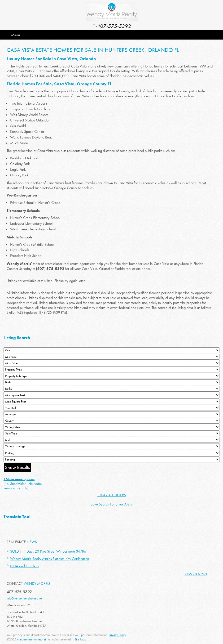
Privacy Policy (117, 635)
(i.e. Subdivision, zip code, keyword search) (23, 484)
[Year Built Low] (111, 408)
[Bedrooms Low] (111, 382)
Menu (15, 35)
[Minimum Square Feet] (111, 395)
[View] (111, 427)
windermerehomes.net (32, 639)
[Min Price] (111, 357)
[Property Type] (111, 369)
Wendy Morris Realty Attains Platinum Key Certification (50, 559)
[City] (111, 350)
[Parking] (111, 453)
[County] (111, 421)
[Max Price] (111, 363)
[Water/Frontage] (111, 446)
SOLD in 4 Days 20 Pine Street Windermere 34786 (48, 551)
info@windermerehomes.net (25, 598)
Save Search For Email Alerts (112, 504)
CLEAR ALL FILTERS (112, 495)
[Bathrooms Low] (111, 389)
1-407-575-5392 (112, 26)
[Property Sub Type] (111, 376)
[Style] (111, 440)
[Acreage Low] (111, 414)
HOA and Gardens (24, 566)
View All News (196, 574)
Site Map (80, 639)
